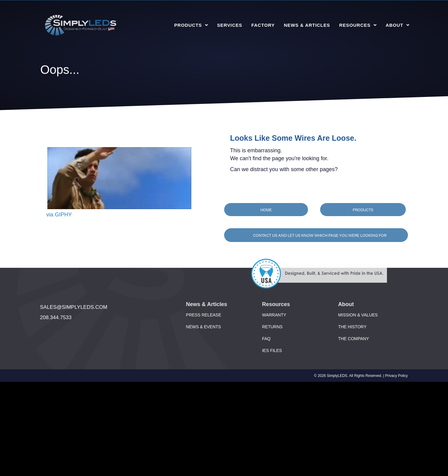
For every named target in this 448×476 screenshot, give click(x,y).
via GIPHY (59, 215)
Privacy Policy (397, 376)
